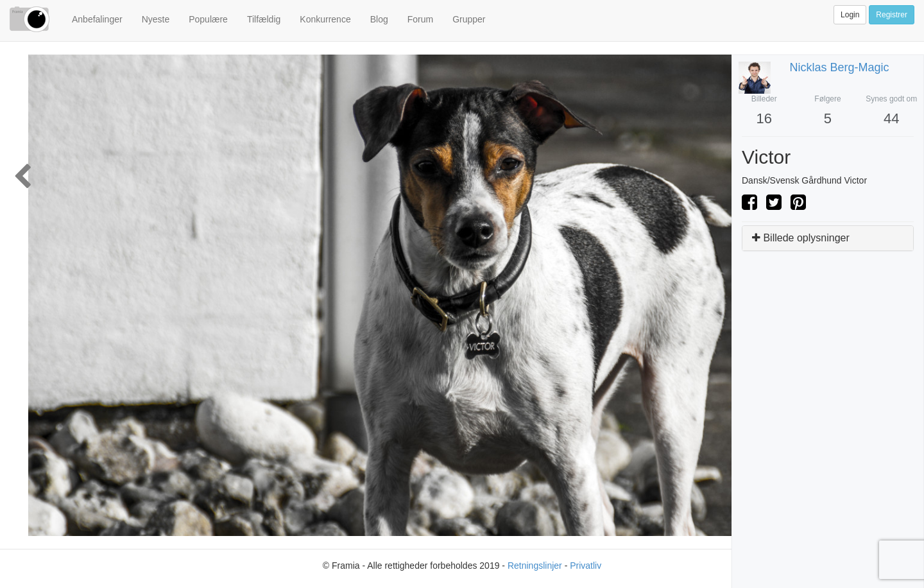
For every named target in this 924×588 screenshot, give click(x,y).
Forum (420, 19)
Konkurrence (325, 19)
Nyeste (156, 19)
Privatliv (586, 566)
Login (850, 15)
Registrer (892, 15)
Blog (379, 19)
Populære (208, 19)
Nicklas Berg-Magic (840, 67)
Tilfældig (264, 19)
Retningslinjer (535, 566)
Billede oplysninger (801, 238)
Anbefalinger (97, 19)
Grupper (469, 19)
